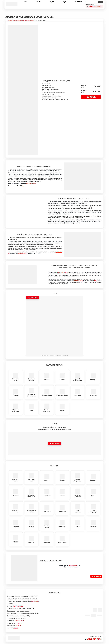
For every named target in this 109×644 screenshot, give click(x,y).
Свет (39, 2)
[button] (54, 326)
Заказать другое (96, 576)
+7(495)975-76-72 (19, 621)
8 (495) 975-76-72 (95, 6)
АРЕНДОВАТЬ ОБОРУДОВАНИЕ (91, 97)
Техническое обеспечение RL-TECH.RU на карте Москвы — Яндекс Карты (54, 355)
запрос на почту (23, 253)
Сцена (65, 2)
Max (23, 186)
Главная (10, 20)
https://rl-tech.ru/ (35, 601)
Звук (25, 2)
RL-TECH (18, 626)
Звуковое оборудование (19, 20)
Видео (52, 2)
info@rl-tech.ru (18, 623)
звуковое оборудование (62, 272)
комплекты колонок (31, 183)
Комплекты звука (30, 20)
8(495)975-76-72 (78, 281)
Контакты (78, 2)
